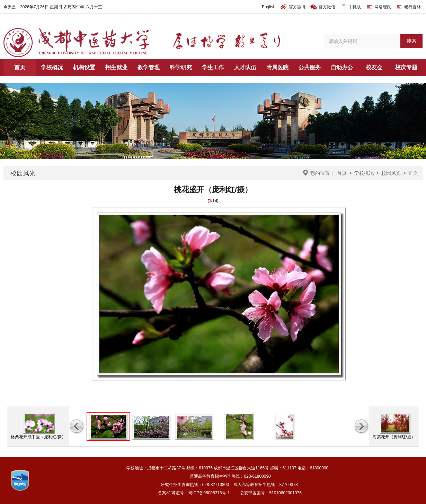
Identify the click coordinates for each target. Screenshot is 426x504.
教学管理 (149, 67)
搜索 (411, 41)
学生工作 (213, 67)
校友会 (374, 67)
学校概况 (52, 67)
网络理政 (378, 7)
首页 (20, 67)
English (269, 7)
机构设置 (84, 67)
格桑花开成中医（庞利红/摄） (38, 437)
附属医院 (277, 67)
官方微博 (293, 7)
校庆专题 (406, 67)
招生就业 (116, 67)
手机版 (355, 7)
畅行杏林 (408, 7)
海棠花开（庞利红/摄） (394, 437)
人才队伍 (245, 67)
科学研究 (181, 67)
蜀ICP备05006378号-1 (209, 493)
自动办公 (342, 67)
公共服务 (310, 67)
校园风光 (391, 173)
